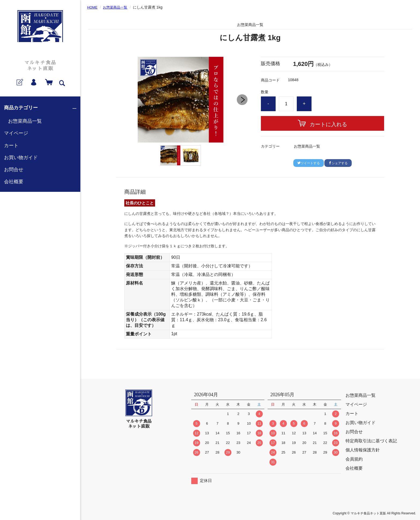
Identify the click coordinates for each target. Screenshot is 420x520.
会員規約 (354, 459)
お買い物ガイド (21, 158)
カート (11, 145)
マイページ (16, 133)
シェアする (338, 163)
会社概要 (14, 182)
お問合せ (14, 170)
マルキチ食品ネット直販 (40, 66)
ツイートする (309, 163)
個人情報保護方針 (363, 450)
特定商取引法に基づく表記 (371, 441)
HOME (93, 7)
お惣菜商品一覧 (25, 121)
